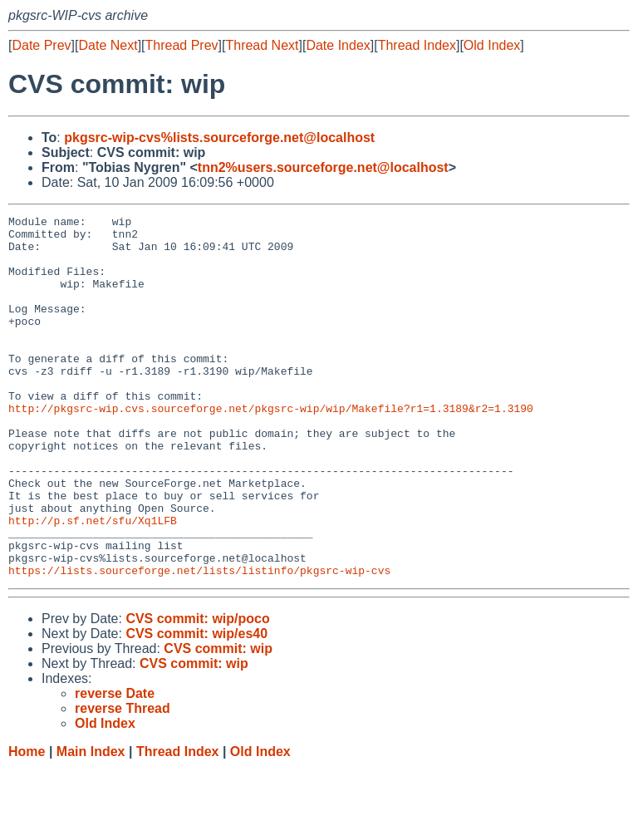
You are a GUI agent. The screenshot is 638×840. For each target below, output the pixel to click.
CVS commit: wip (218, 721)
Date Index (338, 45)
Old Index (492, 45)
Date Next (108, 45)
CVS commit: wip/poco (197, 691)
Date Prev (41, 45)
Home (27, 824)
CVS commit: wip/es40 (196, 706)
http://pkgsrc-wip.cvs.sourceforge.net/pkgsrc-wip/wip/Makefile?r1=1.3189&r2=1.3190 (271, 448)
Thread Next (262, 45)
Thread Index (417, 45)
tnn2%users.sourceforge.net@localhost (323, 167)
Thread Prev (182, 45)
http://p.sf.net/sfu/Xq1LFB (93, 582)
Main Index (91, 824)
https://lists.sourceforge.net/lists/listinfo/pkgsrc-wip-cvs (199, 642)
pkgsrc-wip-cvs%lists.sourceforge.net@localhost (219, 138)
